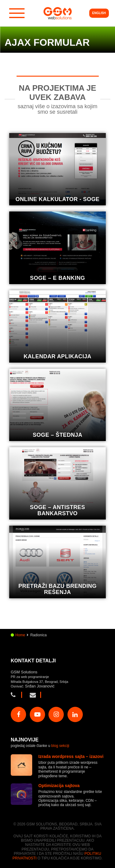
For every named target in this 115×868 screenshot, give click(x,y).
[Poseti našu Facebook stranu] (18, 714)
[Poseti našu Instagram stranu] (56, 714)
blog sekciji (60, 746)
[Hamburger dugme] (17, 13)
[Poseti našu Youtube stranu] (37, 714)
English (99, 13)
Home (20, 635)
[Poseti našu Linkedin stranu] (75, 714)
